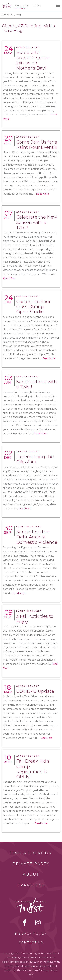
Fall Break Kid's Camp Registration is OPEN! (33, 769)
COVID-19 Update (35, 691)
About (31, 874)
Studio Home (22, 5)
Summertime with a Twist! (37, 384)
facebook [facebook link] (25, 923)
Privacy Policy (31, 934)
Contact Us (31, 942)
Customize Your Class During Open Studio (33, 307)
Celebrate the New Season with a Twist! (37, 222)
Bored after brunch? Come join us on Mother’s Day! (33, 60)
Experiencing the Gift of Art (35, 459)
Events (36, 5)
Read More (42, 194)
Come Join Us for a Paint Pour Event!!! (37, 145)
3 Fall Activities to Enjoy (35, 619)
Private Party (31, 864)
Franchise (31, 885)
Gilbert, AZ (8, 15)
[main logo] (7, 4)
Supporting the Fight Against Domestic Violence (37, 537)
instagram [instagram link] (38, 923)
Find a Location (31, 853)
